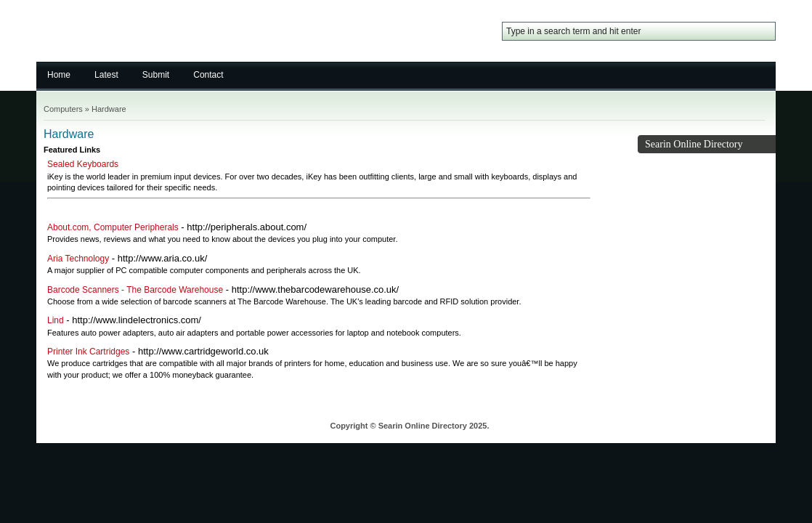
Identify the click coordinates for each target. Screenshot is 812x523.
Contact (208, 75)
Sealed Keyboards (83, 164)
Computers (63, 109)
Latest (106, 75)
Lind (56, 320)
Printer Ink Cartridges (88, 352)
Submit (156, 75)
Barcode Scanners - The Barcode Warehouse (135, 290)
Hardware (109, 109)
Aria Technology (78, 259)
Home (59, 75)
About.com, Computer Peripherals (113, 227)
